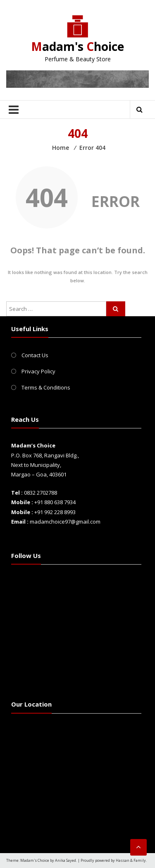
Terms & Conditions (46, 387)
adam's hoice (77, 46)
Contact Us (35, 355)
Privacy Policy (38, 371)
